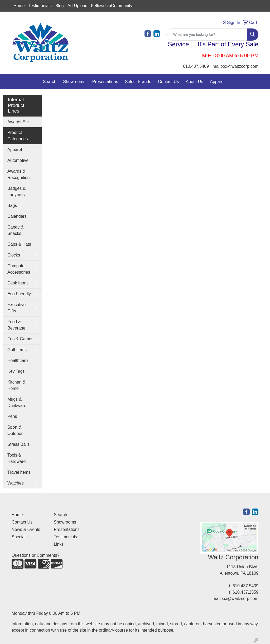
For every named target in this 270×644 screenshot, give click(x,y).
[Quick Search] (207, 35)
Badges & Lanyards (16, 192)
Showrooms (74, 82)
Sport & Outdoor (15, 430)
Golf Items (17, 350)
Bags (12, 205)
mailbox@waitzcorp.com (235, 66)
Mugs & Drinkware (17, 402)
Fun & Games (20, 339)
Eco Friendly (19, 294)
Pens (12, 416)
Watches (16, 483)
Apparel (217, 82)
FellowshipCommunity (112, 6)
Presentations (105, 82)
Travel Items (19, 472)
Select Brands (138, 82)
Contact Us (168, 82)
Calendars (17, 216)
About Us (194, 82)
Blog (60, 6)
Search (50, 82)
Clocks (14, 255)
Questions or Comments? (35, 555)
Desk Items (18, 283)
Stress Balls (18, 444)
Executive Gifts (16, 308)
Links (59, 544)
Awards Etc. (19, 122)
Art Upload (78, 6)
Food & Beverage (16, 325)
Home (19, 6)
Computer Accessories (19, 269)
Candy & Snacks (15, 230)
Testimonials (40, 6)
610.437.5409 (196, 66)
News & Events (26, 529)
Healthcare (18, 360)
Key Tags (16, 371)
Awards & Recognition (19, 174)
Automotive (18, 160)
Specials (20, 537)
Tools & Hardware (16, 458)
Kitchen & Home (16, 385)
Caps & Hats (19, 244)
